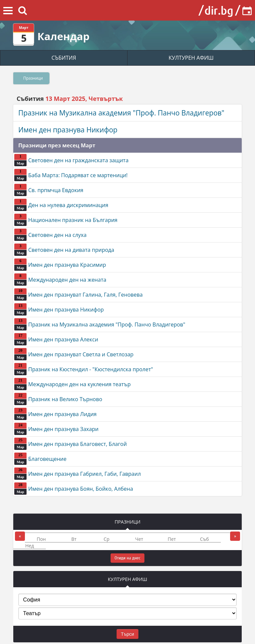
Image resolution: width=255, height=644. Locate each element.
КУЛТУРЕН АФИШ (191, 58)
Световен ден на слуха (50, 235)
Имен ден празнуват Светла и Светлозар (74, 354)
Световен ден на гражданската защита (71, 160)
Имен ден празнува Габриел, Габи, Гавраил (78, 474)
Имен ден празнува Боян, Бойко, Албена (74, 489)
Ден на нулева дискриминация (61, 205)
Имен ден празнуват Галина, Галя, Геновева (79, 294)
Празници (33, 78)
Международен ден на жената (60, 280)
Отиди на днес (127, 558)
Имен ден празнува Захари (56, 429)
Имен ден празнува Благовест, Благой (71, 444)
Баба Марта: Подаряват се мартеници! (71, 175)
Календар (63, 36)
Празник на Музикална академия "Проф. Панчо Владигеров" (121, 113)
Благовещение (40, 459)
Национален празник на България (66, 220)
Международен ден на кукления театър (73, 384)
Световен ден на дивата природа (64, 250)
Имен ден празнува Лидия (55, 414)
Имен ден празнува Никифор (68, 130)
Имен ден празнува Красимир (60, 265)
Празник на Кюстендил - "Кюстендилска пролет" (84, 369)
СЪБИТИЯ (64, 58)
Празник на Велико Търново (58, 399)
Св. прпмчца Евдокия (49, 190)
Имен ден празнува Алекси (56, 339)
